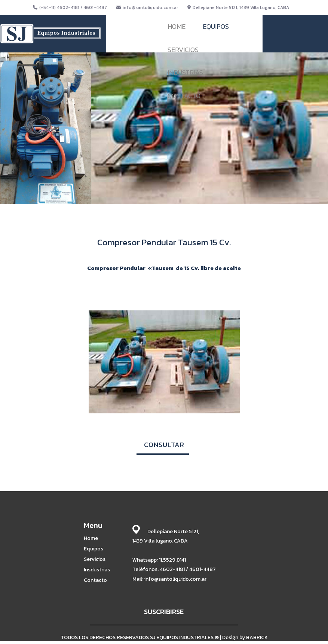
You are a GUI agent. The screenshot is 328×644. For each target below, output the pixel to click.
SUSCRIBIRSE (164, 612)
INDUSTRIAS (185, 72)
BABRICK (257, 637)
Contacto (95, 580)
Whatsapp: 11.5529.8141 (159, 560)
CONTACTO (184, 96)
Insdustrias (97, 570)
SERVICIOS (183, 50)
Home (91, 538)
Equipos (94, 549)
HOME (177, 26)
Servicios (95, 559)
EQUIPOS (216, 26)
